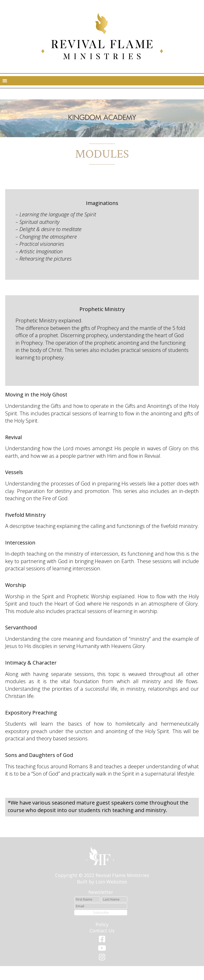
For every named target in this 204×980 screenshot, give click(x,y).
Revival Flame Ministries (122, 875)
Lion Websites (111, 882)
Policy (102, 924)
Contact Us (102, 931)
